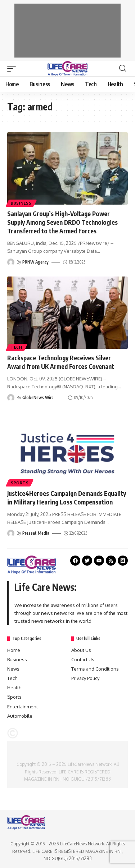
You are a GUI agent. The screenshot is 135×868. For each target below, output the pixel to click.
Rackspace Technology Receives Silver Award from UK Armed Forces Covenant (61, 362)
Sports (20, 483)
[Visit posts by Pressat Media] (11, 533)
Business (21, 203)
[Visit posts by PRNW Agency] (11, 262)
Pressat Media (36, 533)
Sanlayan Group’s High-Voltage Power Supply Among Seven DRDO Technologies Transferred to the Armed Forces (62, 222)
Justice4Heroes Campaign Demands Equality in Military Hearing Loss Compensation (67, 498)
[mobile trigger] (13, 69)
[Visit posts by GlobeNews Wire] (11, 398)
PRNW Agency (35, 262)
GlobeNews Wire (38, 398)
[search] (123, 68)
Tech (17, 347)
